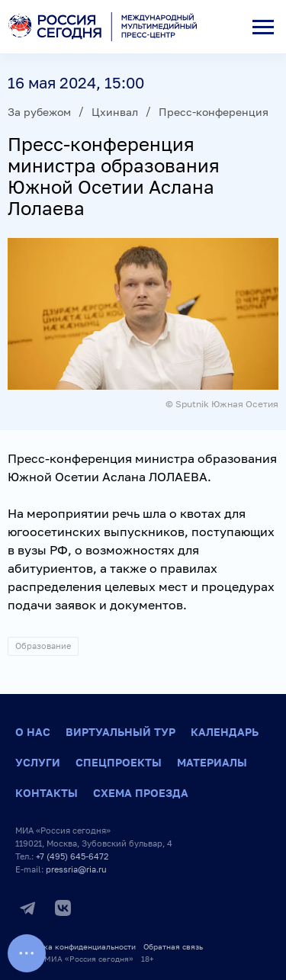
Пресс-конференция (214, 112)
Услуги (38, 762)
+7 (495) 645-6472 (72, 856)
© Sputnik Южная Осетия (222, 404)
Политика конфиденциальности (76, 946)
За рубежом (39, 112)
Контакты (47, 793)
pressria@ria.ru (76, 869)
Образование (43, 646)
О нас (33, 732)
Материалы (212, 762)
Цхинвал (115, 112)
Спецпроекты (119, 762)
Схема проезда (141, 793)
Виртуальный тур (121, 732)
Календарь (225, 732)
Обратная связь (173, 946)
